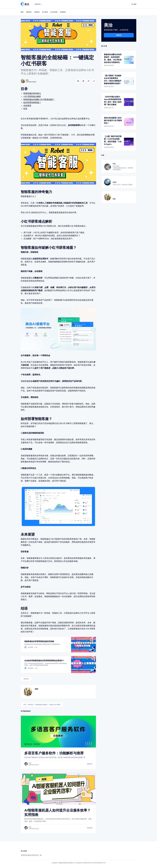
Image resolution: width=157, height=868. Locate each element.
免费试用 (119, 35)
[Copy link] (94, 81)
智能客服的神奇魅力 (32, 93)
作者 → (104, 155)
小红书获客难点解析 (32, 96)
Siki (37, 689)
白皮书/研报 (54, 12)
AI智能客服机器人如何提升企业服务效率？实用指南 (57, 812)
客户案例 (45, 12)
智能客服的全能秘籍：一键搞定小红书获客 (48, 705)
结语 (25, 109)
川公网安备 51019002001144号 (84, 863)
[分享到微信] (78, 81)
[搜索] (134, 4)
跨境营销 (63, 12)
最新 (22, 12)
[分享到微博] (89, 81)
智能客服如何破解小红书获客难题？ (39, 100)
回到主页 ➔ (38, 4)
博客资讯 (29, 12)
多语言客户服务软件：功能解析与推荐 (54, 753)
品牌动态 (37, 12)
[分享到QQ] (83, 81)
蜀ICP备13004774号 (99, 863)
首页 (25, 705)
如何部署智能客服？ (32, 103)
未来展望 (27, 106)
